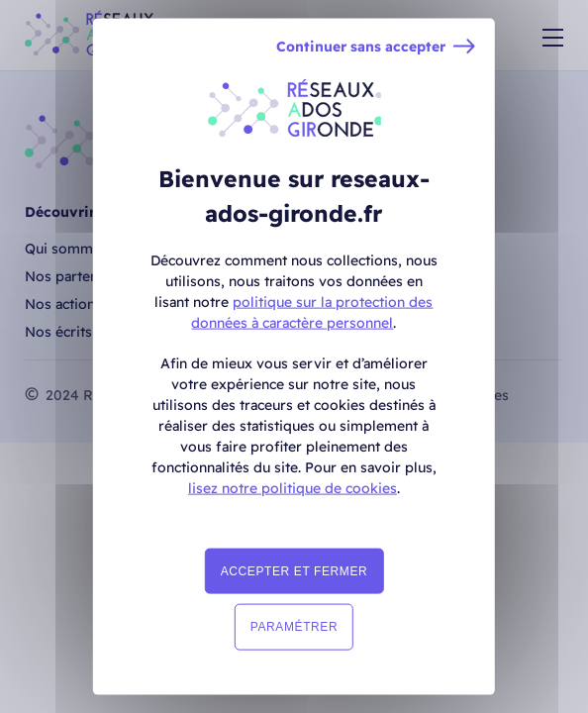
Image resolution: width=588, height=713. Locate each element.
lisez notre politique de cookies (293, 488)
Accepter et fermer (294, 571)
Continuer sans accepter (361, 47)
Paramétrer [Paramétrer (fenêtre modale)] (294, 627)
